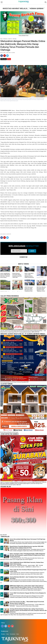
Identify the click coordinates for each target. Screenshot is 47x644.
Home (1, 39)
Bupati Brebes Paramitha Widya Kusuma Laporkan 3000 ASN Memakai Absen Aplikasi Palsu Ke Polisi (17, 277)
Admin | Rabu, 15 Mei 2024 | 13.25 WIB (8, 53)
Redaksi (3, 634)
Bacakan (4, 59)
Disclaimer (13, 634)
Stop (9, 59)
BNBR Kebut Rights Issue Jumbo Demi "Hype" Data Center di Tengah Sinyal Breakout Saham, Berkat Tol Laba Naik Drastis (27, 586)
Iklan (18, 634)
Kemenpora (5, 39)
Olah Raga (14, 39)
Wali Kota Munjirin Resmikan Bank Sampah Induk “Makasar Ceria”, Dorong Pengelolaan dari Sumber (41, 291)
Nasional (10, 39)
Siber (8, 634)
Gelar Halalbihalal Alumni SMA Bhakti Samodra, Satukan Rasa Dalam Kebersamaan (5, 276)
